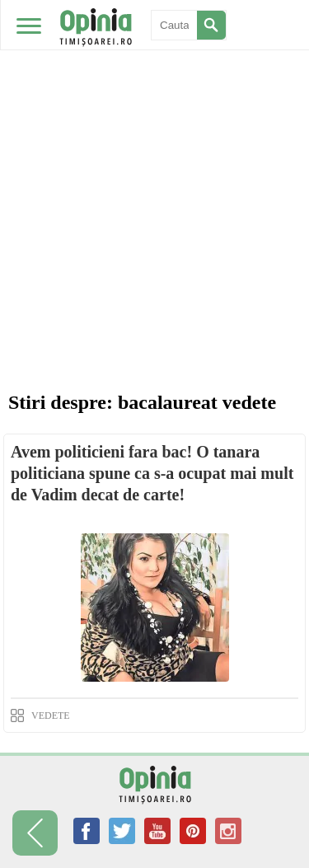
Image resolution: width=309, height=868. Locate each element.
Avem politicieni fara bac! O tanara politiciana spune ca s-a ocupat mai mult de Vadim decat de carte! (152, 473)
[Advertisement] (154, 163)
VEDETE (51, 716)
